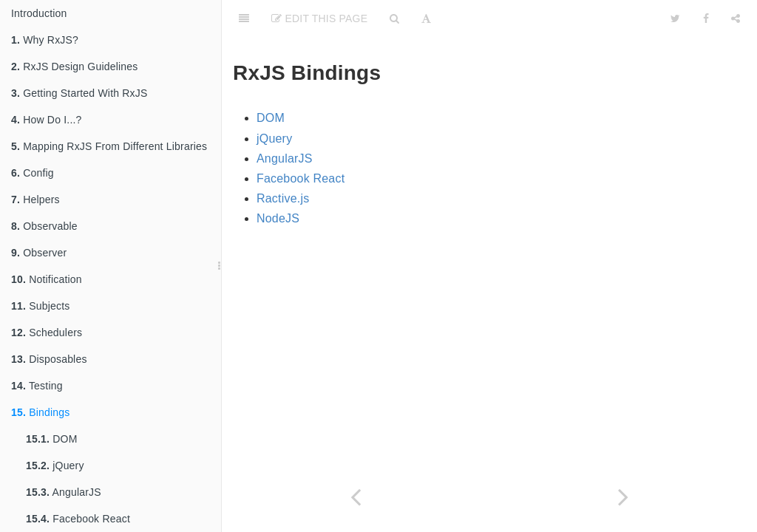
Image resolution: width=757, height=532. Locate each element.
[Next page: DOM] (623, 497)
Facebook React (78, 519)
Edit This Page (319, 18)
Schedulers (47, 332)
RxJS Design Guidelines (75, 66)
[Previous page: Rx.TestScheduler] (356, 497)
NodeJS (278, 218)
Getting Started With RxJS (79, 93)
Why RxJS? (45, 40)
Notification (47, 279)
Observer (39, 253)
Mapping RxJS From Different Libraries (109, 146)
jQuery (55, 465)
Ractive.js (283, 198)
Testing (37, 386)
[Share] (736, 18)
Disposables (49, 359)
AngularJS (64, 492)
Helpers (35, 199)
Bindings (40, 412)
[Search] (394, 18)
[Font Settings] (426, 18)
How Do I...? (47, 120)
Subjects (40, 306)
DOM (52, 439)
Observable (44, 226)
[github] (589, 18)
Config (33, 173)
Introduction (39, 13)
